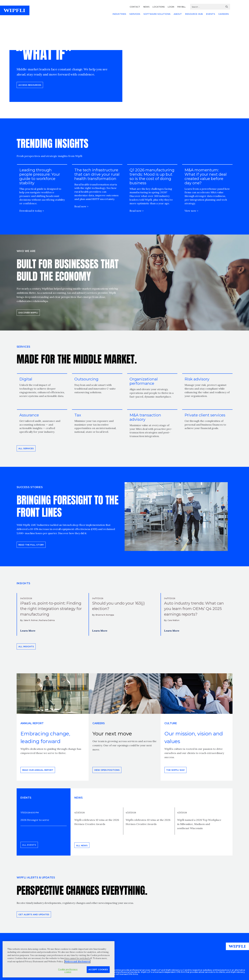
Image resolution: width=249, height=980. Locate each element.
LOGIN (171, 7)
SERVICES (135, 14)
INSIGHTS (24, 583)
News (79, 798)
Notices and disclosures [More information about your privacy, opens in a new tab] (77, 962)
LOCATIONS (159, 7)
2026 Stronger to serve (35, 820)
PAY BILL (182, 7)
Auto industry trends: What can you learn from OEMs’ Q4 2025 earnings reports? (194, 609)
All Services (26, 448)
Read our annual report (38, 770)
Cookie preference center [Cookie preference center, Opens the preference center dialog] (68, 971)
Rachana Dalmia (47, 620)
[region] (59, 959)
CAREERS (224, 14)
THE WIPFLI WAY (175, 770)
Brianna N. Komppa (105, 615)
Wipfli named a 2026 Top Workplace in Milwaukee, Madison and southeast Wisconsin (199, 824)
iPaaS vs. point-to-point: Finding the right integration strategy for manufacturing (51, 609)
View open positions (107, 770)
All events (29, 845)
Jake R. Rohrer (31, 620)
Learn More (28, 631)
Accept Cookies (98, 969)
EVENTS (211, 14)
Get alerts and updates (34, 914)
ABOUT (178, 14)
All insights (26, 646)
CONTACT (135, 7)
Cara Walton (174, 620)
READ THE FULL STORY (31, 545)
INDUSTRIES (119, 14)
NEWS (146, 7)
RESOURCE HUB (194, 14)
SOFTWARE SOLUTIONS (157, 14)
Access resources (30, 85)
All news (82, 845)
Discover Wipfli (28, 313)
